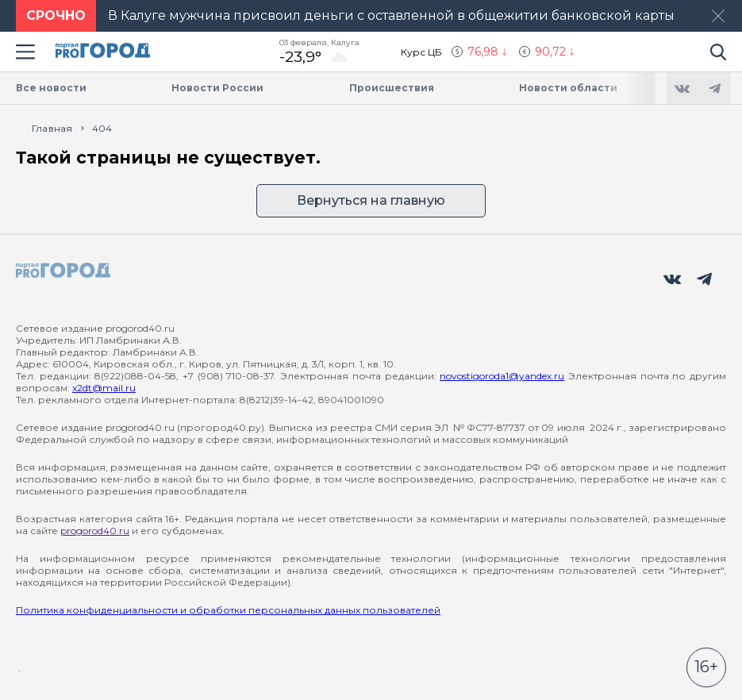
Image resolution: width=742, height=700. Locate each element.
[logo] (63, 271)
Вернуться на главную (371, 200)
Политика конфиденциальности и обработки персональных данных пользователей (228, 610)
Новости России (217, 88)
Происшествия (392, 88)
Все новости (51, 88)
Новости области (568, 88)
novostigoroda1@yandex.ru (502, 376)
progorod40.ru (95, 531)
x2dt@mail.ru (104, 388)
